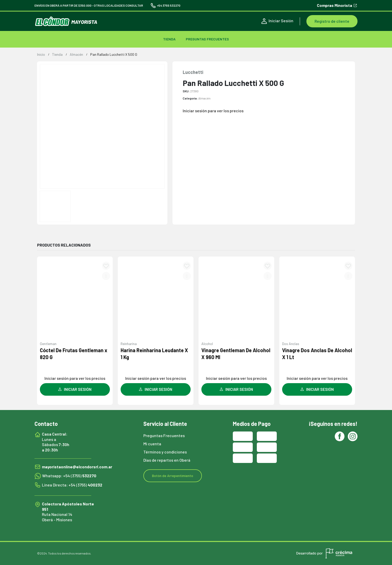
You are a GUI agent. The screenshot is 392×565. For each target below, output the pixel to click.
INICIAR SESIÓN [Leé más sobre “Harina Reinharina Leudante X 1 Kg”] (156, 389)
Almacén (204, 98)
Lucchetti (193, 72)
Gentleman (48, 344)
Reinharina (129, 344)
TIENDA (169, 39)
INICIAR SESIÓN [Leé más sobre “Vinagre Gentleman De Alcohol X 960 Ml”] (236, 389)
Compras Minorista (337, 5)
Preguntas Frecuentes (207, 39)
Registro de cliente (332, 21)
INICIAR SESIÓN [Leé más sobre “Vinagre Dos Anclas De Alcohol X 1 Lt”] (317, 389)
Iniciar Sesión (277, 21)
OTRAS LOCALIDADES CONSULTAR (118, 5)
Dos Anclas (291, 344)
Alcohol (207, 344)
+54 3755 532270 (166, 5)
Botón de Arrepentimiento (173, 476)
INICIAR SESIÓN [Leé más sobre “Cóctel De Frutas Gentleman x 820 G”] (75, 389)
